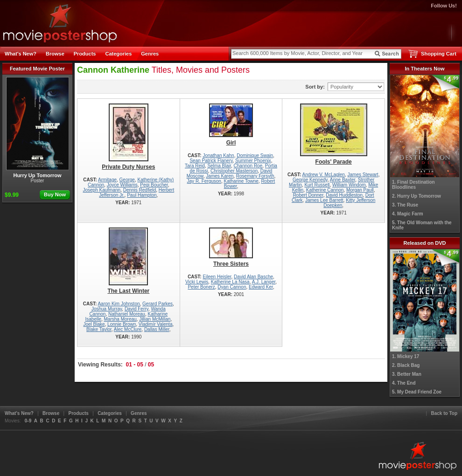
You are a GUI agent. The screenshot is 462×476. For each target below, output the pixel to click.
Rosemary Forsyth (255, 176)
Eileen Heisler (217, 277)
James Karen (220, 176)
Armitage (107, 180)
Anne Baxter (343, 180)
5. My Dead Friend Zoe (417, 392)
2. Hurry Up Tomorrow (416, 196)
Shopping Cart (439, 54)
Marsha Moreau (120, 319)
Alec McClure (128, 329)
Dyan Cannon (232, 287)
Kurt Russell (317, 185)
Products (85, 54)
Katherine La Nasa (230, 282)
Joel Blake (94, 324)
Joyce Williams (122, 185)
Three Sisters (231, 247)
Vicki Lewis (197, 282)
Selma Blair (219, 166)
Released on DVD (424, 243)
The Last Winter (129, 261)
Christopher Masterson (234, 171)
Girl (231, 125)
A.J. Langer (264, 282)
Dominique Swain (255, 155)
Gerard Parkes (157, 304)
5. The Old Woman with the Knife (422, 225)
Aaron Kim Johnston (119, 304)
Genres (150, 54)
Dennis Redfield (140, 190)
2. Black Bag (406, 365)
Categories (118, 54)
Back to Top (444, 413)
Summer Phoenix (253, 161)
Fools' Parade (333, 134)
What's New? (21, 54)
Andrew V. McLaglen (324, 175)
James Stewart (363, 175)
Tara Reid (195, 166)
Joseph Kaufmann (101, 190)
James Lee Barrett (324, 200)
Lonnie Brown (122, 324)
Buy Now (55, 194)
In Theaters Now (425, 69)
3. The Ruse (405, 205)
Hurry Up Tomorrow (38, 128)
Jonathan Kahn (218, 155)
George (127, 180)
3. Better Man (407, 374)
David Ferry (136, 309)
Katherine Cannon (325, 190)
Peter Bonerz (201, 287)
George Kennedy (310, 180)
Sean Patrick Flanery (211, 161)
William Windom (349, 185)
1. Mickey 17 (406, 356)
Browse (55, 54)
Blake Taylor (99, 329)
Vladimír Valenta (156, 324)
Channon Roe (248, 166)
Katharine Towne (241, 181)
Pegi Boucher (154, 185)
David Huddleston (344, 195)
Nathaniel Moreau (127, 314)
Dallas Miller (157, 329)
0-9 (28, 421)
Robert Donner (308, 195)
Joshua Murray (107, 309)
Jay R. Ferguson (204, 181)
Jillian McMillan (155, 319)
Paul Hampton (142, 195)
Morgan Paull (360, 190)
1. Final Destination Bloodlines (413, 185)
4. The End (404, 383)
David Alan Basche (253, 277)
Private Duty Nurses (129, 137)
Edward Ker (261, 287)
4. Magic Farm (408, 214)
